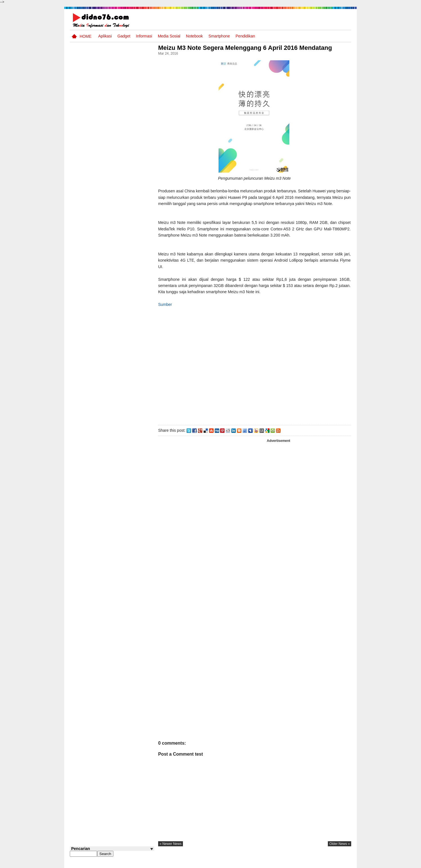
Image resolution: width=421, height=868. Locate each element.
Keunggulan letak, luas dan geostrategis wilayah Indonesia (122, 420)
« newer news (172, 850)
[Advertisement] (255, 371)
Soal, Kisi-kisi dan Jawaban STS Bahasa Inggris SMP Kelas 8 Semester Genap (118, 314)
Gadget (124, 36)
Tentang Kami (291, 863)
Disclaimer (341, 863)
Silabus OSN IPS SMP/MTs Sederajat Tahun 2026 (123, 268)
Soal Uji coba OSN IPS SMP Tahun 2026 (119, 286)
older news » (340, 850)
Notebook (194, 36)
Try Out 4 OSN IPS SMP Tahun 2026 (120, 357)
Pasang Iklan (265, 863)
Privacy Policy (317, 863)
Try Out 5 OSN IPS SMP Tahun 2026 (120, 243)
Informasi (144, 36)
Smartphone (219, 36)
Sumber (167, 311)
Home (86, 36)
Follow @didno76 (85, 446)
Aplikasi (105, 36)
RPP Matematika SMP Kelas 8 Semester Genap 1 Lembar (123, 338)
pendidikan (245, 36)
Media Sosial (169, 36)
